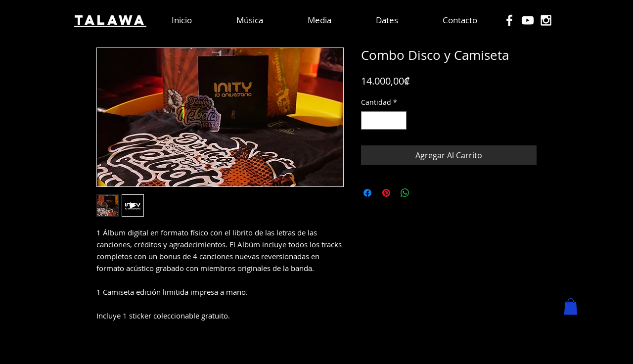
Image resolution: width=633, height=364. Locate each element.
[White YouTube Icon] (528, 20)
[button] (571, 306)
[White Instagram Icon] (546, 20)
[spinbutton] (384, 120)
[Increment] (399, 120)
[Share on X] (424, 193)
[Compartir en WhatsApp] (405, 193)
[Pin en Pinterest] (386, 193)
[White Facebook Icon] (509, 20)
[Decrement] (369, 120)
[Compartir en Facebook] (367, 193)
